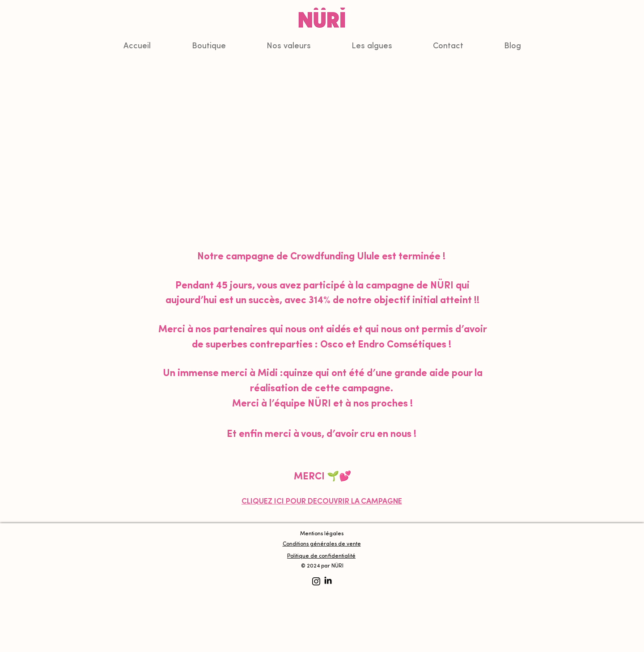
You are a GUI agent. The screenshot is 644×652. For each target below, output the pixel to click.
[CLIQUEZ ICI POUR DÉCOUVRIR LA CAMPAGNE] (322, 502)
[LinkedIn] (328, 580)
